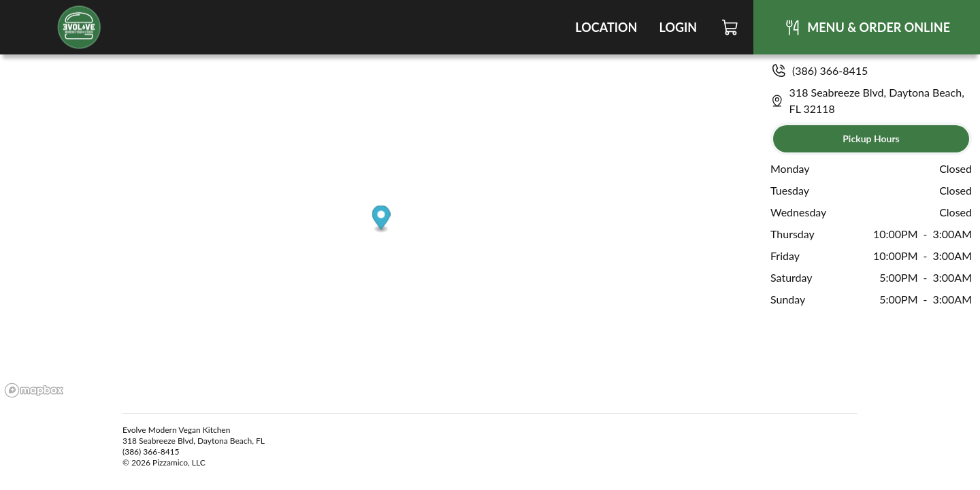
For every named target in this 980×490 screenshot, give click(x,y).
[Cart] (731, 27)
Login (678, 27)
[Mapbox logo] (34, 390)
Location (606, 27)
